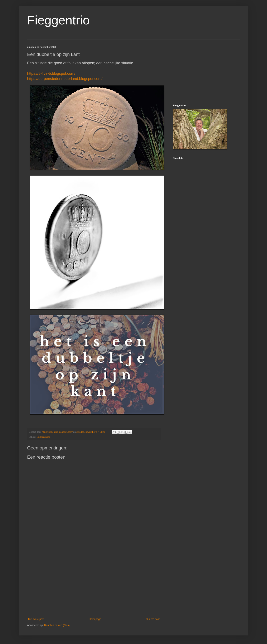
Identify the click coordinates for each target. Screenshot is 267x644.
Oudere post (153, 619)
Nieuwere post (36, 619)
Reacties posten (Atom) (57, 625)
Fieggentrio (58, 20)
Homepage (95, 619)
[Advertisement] (94, 583)
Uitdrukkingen (44, 437)
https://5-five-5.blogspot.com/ (51, 73)
